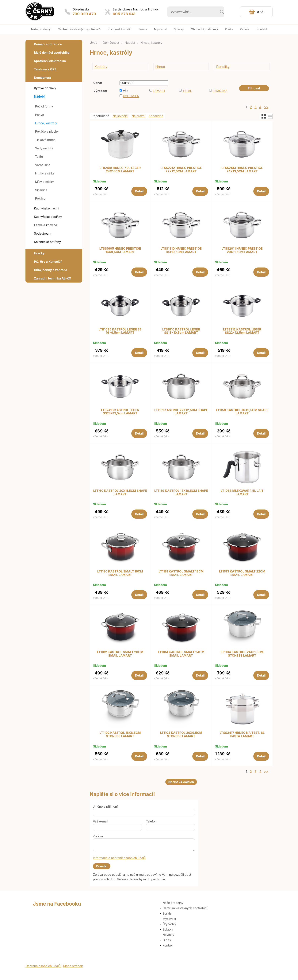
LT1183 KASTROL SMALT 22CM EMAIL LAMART (242, 573)
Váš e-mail (101, 821)
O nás (167, 940)
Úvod (94, 43)
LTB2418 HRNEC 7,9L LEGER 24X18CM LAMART (120, 170)
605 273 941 (124, 14)
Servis (167, 913)
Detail (139, 191)
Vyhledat (222, 12)
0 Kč (260, 12)
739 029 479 (84, 14)
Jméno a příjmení (105, 806)
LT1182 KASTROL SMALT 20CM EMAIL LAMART (120, 654)
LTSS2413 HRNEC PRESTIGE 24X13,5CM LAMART (242, 170)
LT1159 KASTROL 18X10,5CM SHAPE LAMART (181, 492)
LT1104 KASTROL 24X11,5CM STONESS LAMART (242, 654)
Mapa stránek (73, 966)
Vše (126, 91)
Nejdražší (138, 116)
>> (266, 107)
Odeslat (102, 866)
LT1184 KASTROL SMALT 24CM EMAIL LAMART (181, 654)
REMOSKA (220, 91)
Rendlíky (223, 67)
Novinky (168, 935)
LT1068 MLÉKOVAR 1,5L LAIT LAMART (242, 492)
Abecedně (156, 116)
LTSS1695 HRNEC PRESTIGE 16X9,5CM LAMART (120, 250)
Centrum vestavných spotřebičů (185, 908)
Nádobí (130, 43)
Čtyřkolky (169, 924)
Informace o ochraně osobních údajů (119, 858)
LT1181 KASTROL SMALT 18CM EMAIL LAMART (181, 573)
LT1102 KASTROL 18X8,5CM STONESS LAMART (120, 734)
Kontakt (168, 945)
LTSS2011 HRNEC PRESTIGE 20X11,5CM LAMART (242, 250)
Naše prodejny (173, 903)
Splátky (168, 929)
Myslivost (169, 919)
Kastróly (101, 67)
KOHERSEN (131, 96)
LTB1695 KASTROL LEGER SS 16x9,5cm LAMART (120, 331)
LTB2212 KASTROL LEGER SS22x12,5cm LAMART (242, 331)
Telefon (151, 821)
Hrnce (160, 67)
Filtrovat (254, 88)
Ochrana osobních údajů (43, 966)
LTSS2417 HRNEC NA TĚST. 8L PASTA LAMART (242, 734)
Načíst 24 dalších (181, 782)
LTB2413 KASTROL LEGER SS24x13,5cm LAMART (120, 412)
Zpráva (98, 836)
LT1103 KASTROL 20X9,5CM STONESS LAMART (181, 734)
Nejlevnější (120, 116)
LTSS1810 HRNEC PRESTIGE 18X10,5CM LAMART (181, 250)
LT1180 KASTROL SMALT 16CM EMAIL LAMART (120, 573)
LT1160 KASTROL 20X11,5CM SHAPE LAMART (120, 492)
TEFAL (187, 91)
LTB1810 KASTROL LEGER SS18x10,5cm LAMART (181, 331)
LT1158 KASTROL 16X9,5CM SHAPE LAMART (242, 412)
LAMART (159, 91)
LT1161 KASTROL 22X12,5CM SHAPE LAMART (181, 412)
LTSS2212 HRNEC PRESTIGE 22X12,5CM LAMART (181, 170)
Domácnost (111, 43)
